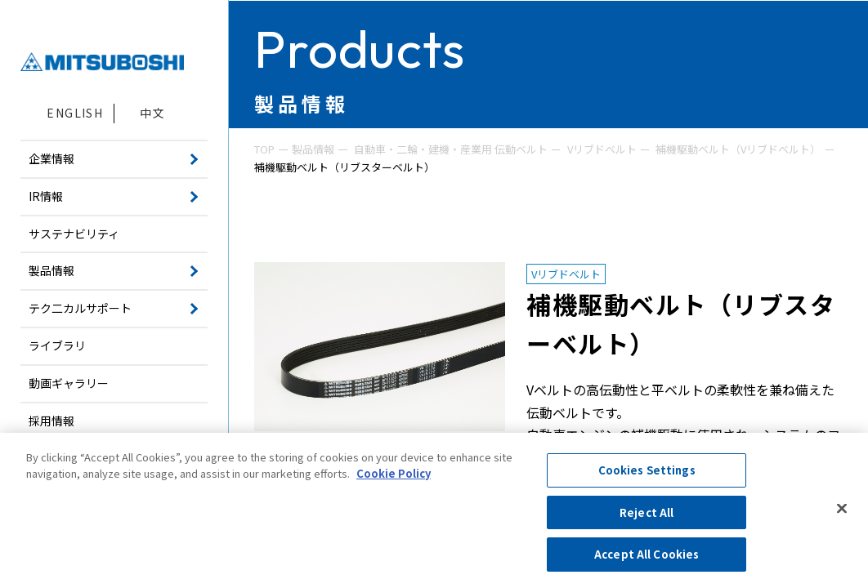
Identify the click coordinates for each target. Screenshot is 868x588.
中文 (152, 113)
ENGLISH (75, 113)
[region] (434, 510)
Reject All (647, 512)
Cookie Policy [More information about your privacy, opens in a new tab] (394, 473)
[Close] (842, 509)
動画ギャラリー (69, 383)
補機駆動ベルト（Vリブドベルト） (738, 149)
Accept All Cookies (647, 554)
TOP (264, 149)
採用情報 (51, 421)
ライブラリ (57, 345)
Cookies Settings (647, 470)
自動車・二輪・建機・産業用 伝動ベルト (451, 149)
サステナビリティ (74, 234)
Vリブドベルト (602, 149)
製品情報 (313, 149)
